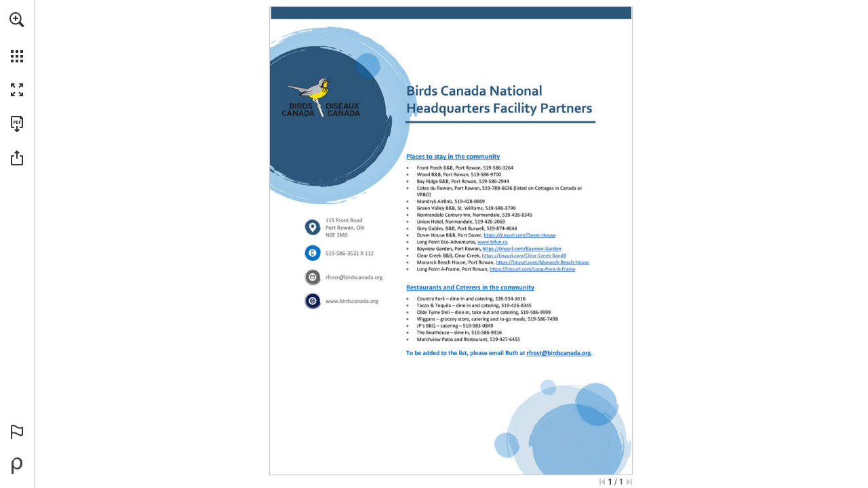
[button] (17, 20)
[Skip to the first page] (602, 482)
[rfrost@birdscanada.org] (354, 278)
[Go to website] (352, 301)
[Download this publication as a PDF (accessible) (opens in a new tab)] (17, 124)
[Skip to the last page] (629, 482)
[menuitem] (17, 37)
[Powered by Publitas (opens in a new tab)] (17, 466)
